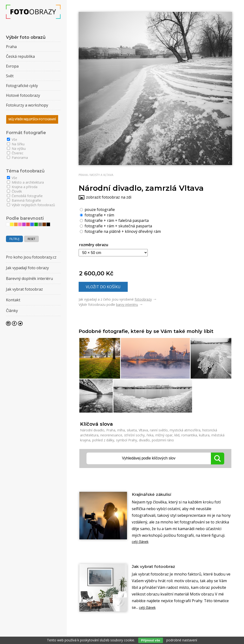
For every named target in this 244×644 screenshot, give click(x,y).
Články (12, 311)
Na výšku (16, 149)
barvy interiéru (127, 305)
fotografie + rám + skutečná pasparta (116, 226)
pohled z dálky (103, 440)
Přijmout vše (151, 640)
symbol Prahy (127, 440)
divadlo (144, 440)
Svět (10, 76)
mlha (121, 430)
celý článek (141, 543)
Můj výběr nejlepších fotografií (32, 119)
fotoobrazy (143, 299)
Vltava (143, 430)
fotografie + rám (97, 215)
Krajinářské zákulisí (156, 495)
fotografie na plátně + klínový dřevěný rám (120, 231)
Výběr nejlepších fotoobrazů (31, 205)
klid (177, 435)
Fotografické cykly (22, 86)
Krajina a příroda (22, 187)
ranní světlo (159, 430)
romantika (189, 435)
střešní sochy (134, 435)
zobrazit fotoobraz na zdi (109, 197)
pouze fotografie (97, 209)
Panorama (17, 158)
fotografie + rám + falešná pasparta (114, 220)
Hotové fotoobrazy (23, 95)
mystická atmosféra (185, 430)
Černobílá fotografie (25, 196)
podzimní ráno (163, 440)
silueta (132, 430)
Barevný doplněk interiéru (29, 278)
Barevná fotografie (24, 200)
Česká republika (20, 56)
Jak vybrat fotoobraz (158, 568)
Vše (12, 139)
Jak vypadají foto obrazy (27, 268)
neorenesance (111, 435)
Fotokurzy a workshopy (27, 105)
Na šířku (16, 144)
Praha (83, 175)
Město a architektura (25, 182)
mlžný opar (164, 435)
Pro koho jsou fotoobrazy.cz (31, 257)
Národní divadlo (92, 430)
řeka (150, 435)
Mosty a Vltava (102, 175)
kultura (204, 435)
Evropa (12, 66)
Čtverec (15, 153)
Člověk (14, 191)
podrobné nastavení (182, 640)
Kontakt (13, 300)
